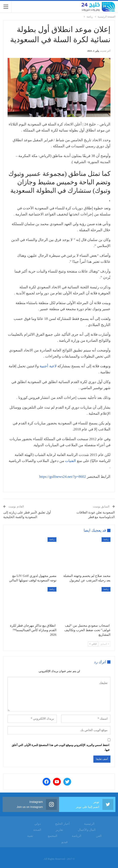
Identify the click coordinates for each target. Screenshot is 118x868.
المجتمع (53, 836)
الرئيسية (89, 824)
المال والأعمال (87, 830)
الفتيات (70, 461)
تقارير (59, 830)
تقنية (30, 836)
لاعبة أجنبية (48, 366)
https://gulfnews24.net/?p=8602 (63, 477)
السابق (105, 644)
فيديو (65, 842)
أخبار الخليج (62, 824)
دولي (37, 824)
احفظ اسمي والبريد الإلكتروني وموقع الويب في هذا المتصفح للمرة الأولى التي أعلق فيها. (61, 747)
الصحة (37, 830)
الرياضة (77, 836)
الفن (99, 836)
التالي (93, 644)
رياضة (106, 539)
